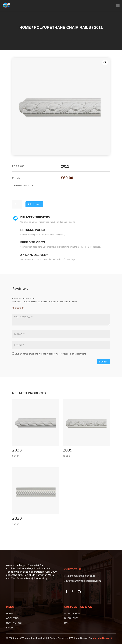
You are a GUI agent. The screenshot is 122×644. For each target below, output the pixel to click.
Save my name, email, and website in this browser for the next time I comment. (50, 354)
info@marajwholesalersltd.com (83, 581)
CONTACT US (14, 623)
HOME (10, 613)
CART (67, 623)
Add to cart (34, 204)
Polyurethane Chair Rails (62, 27)
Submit (103, 362)
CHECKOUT (71, 618)
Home (25, 27)
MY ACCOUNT (72, 613)
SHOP (9, 628)
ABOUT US (12, 618)
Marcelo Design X (102, 638)
